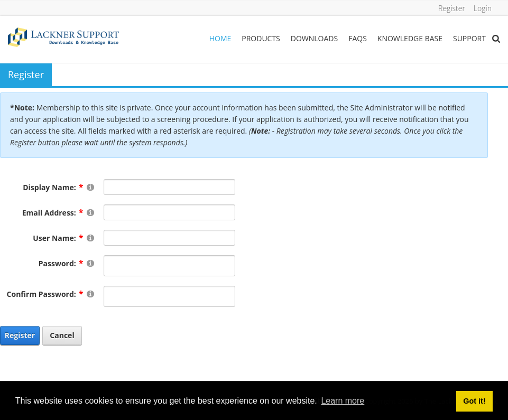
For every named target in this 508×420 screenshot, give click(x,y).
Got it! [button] (474, 401)
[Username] (169, 238)
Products (261, 38)
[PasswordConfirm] (169, 296)
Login (483, 8)
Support (469, 38)
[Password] (169, 266)
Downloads (314, 38)
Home (220, 38)
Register (452, 8)
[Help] (90, 187)
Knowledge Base (410, 38)
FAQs (358, 38)
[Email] (169, 212)
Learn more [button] (343, 401)
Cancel (62, 335)
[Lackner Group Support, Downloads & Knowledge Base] (63, 36)
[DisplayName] (169, 187)
